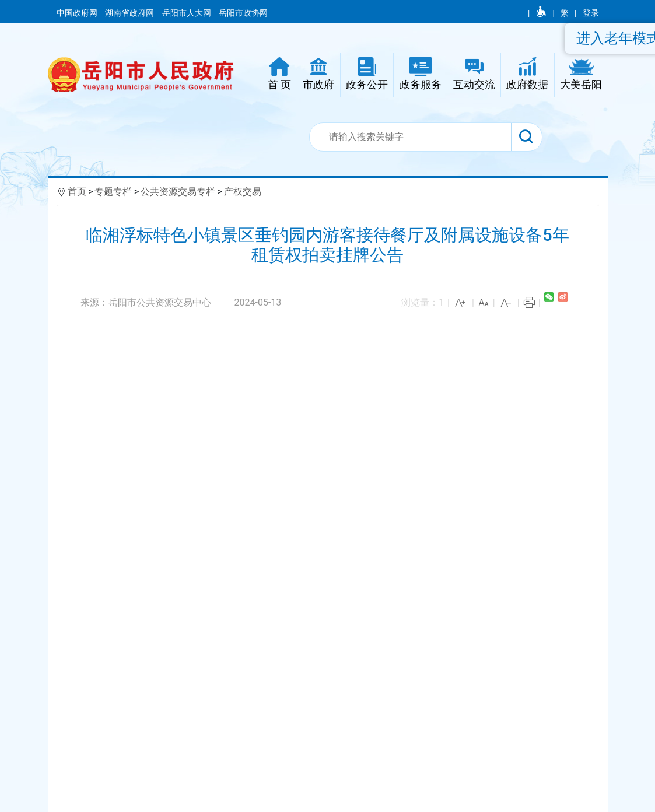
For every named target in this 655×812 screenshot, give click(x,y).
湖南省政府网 (130, 13)
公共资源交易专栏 (178, 192)
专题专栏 (113, 192)
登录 (591, 13)
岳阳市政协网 (243, 13)
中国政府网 (78, 13)
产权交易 (243, 192)
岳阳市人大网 (188, 13)
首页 (77, 192)
